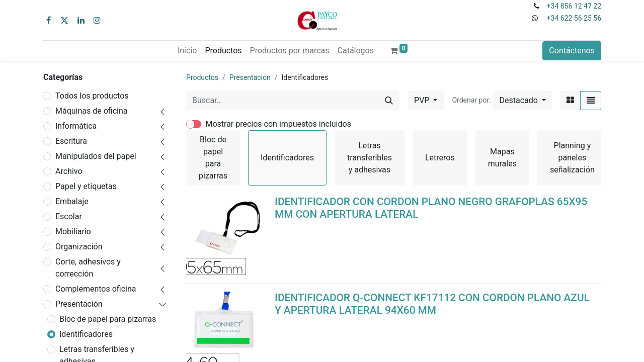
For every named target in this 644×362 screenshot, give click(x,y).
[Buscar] (389, 101)
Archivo (69, 171)
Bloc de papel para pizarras (108, 319)
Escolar (69, 216)
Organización (79, 247)
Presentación (79, 304)
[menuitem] (187, 51)
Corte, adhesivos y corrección (88, 268)
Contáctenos (572, 51)
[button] (523, 101)
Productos (202, 77)
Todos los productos (92, 96)
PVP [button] (423, 100)
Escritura (71, 141)
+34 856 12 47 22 (574, 6)
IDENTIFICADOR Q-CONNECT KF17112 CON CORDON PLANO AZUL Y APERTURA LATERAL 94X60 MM (432, 304)
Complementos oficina (96, 289)
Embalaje (72, 201)
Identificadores (86, 334)
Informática (76, 126)
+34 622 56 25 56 (574, 18)
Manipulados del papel (96, 156)
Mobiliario (73, 232)
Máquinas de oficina (92, 111)
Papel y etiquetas (86, 186)
